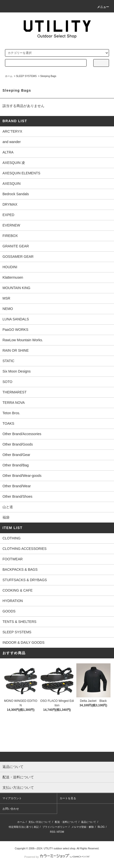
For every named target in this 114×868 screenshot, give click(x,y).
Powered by (57, 857)
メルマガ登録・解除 (83, 827)
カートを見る (68, 798)
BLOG (101, 827)
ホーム (9, 76)
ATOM (61, 832)
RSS (53, 832)
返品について (89, 822)
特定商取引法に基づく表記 (24, 827)
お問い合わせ (11, 809)
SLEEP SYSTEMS (26, 76)
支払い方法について (40, 822)
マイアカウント (12, 798)
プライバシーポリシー (55, 827)
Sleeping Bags (48, 76)
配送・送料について (66, 822)
